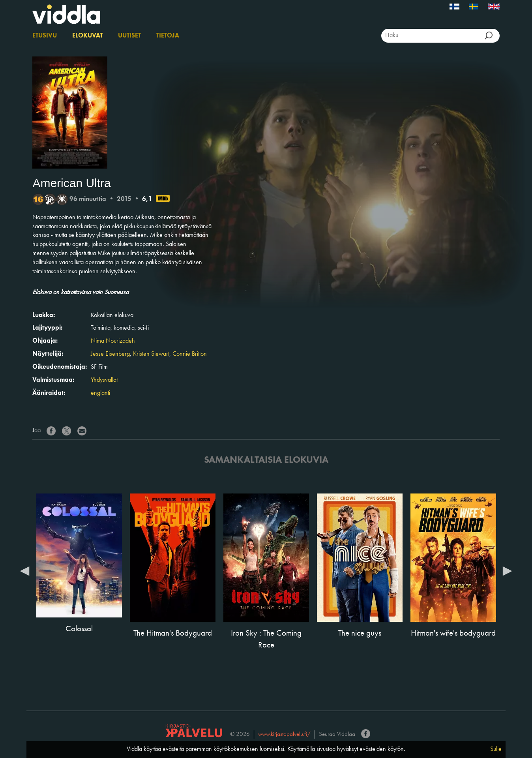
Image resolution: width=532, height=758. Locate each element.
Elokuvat (87, 36)
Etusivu (45, 36)
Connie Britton (190, 354)
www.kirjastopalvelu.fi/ (284, 735)
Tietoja (168, 36)
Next (508, 570)
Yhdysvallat (104, 380)
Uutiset (129, 36)
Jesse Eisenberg (110, 354)
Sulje (496, 749)
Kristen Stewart (151, 354)
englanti (100, 393)
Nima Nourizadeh (113, 341)
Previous (24, 570)
